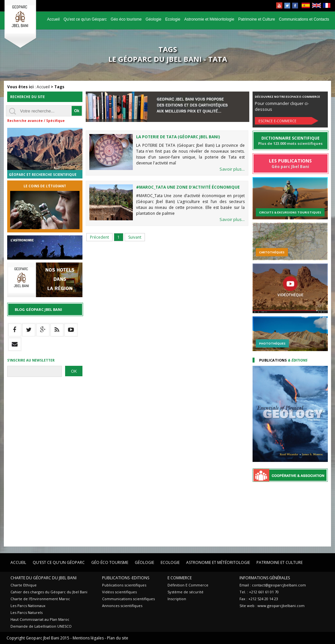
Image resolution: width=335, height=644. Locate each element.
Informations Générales (265, 578)
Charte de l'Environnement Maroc (40, 599)
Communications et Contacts (304, 19)
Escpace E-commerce (277, 121)
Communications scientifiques (128, 599)
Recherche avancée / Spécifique (36, 121)
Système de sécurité (185, 592)
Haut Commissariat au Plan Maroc (40, 619)
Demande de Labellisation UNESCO (41, 626)
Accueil (53, 19)
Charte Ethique (24, 585)
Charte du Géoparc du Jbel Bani (44, 578)
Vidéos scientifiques (119, 592)
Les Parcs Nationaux (28, 606)
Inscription (177, 599)
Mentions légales (88, 638)
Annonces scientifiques (122, 606)
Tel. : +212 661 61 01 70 (259, 592)
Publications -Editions (126, 578)
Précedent (99, 237)
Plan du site (118, 638)
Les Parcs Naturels (26, 612)
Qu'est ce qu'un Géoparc (85, 19)
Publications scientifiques (124, 585)
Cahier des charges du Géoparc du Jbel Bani (49, 592)
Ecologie (173, 19)
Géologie (153, 19)
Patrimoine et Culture (257, 19)
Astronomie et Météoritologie (209, 19)
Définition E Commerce (188, 585)
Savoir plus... (232, 169)
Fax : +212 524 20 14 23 (259, 599)
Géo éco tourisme (126, 19)
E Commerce (180, 578)
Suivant (135, 237)
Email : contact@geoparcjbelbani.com (273, 585)
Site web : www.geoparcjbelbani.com (272, 606)
